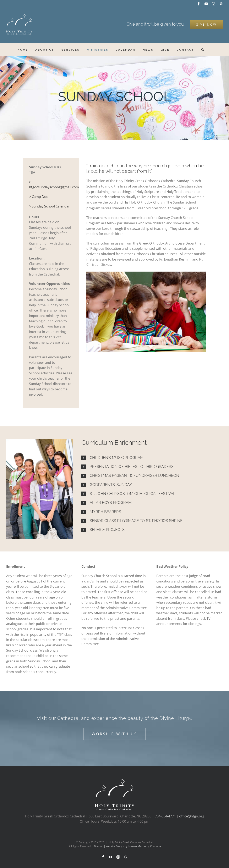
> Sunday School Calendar (49, 206)
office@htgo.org (192, 816)
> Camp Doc (39, 197)
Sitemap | (100, 846)
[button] (203, 50)
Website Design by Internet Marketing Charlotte (133, 846)
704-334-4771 (165, 816)
